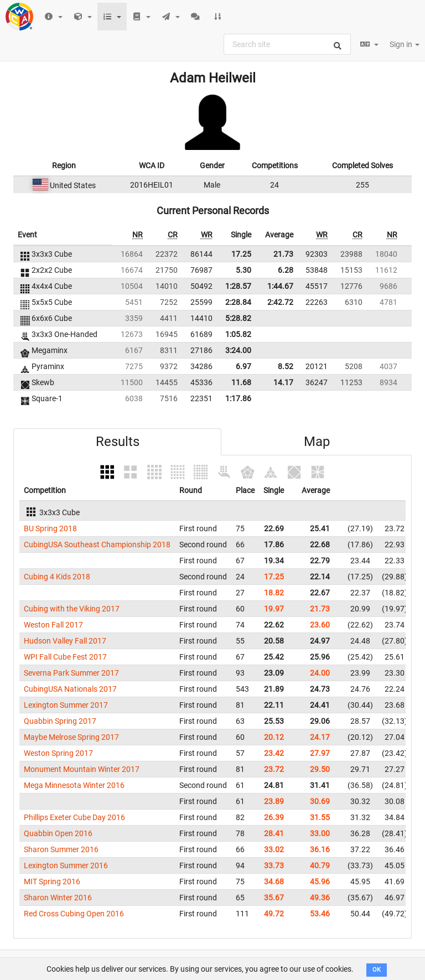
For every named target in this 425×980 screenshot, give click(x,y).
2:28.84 (238, 302)
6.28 (286, 270)
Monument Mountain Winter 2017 (82, 769)
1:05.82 (238, 334)
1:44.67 (280, 286)
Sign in (405, 44)
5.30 (243, 270)
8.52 (286, 366)
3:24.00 (238, 350)
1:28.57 (238, 286)
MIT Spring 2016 (52, 882)
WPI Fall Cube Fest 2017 (65, 657)
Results (118, 442)
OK (377, 970)
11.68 (241, 382)
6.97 (243, 366)
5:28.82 (238, 318)
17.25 (241, 254)
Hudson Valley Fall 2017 (65, 641)
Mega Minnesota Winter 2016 (74, 785)
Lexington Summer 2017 (66, 705)
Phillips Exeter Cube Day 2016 (74, 817)
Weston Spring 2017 (58, 753)
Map (317, 442)
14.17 (283, 382)
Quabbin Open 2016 (58, 833)
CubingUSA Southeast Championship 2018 (97, 545)
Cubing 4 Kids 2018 (57, 577)
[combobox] (287, 44)
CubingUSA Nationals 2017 (70, 689)
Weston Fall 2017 (53, 625)
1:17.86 (238, 398)
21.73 (283, 254)
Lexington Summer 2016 (66, 865)
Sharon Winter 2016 (58, 898)
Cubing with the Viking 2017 (72, 609)
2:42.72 (280, 302)
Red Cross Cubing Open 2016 (74, 914)
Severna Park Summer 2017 (71, 673)
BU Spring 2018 (50, 528)
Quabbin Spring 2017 (60, 721)
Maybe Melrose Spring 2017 (71, 737)
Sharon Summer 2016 (61, 849)
